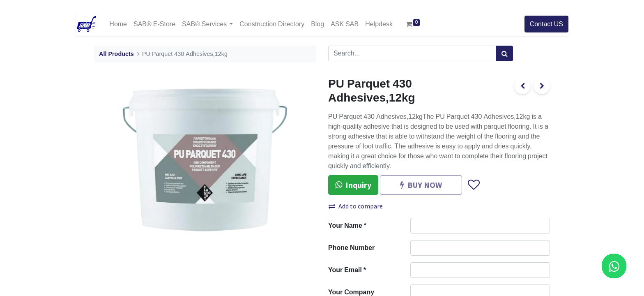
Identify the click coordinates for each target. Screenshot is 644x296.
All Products (116, 54)
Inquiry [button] (353, 185)
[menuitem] (118, 24)
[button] (473, 185)
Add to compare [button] (356, 206)
